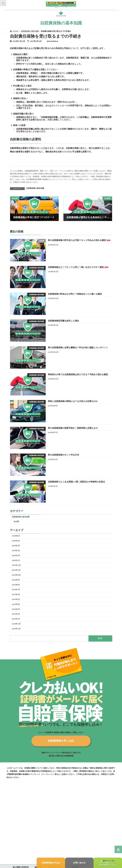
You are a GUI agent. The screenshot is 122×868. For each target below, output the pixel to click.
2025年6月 (16, 594)
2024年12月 (16, 624)
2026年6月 (16, 536)
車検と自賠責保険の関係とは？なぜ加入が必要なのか (73, 401)
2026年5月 (16, 541)
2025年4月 (16, 604)
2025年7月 (16, 590)
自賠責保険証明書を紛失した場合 (63, 321)
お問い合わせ (79, 863)
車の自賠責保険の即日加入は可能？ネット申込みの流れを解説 (79, 240)
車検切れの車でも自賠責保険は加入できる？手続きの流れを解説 (78, 374)
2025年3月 (16, 609)
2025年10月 (16, 575)
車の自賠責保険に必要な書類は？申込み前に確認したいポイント (78, 348)
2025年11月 (16, 570)
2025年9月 (16, 580)
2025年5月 (16, 599)
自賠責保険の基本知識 (35, 188)
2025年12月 (16, 565)
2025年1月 (16, 619)
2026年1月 (16, 560)
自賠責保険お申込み (51, 863)
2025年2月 (16, 614)
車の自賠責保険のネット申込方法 (63, 455)
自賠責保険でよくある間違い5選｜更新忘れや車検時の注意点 (76, 482)
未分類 (16, 522)
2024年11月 (16, 629)
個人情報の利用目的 (21, 866)
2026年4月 (16, 546)
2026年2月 (16, 556)
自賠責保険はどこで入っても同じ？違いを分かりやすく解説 (78, 267)
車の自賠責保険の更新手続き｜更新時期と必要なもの (73, 428)
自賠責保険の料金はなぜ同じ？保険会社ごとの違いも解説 (75, 294)
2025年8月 (16, 585)
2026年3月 (16, 551)
